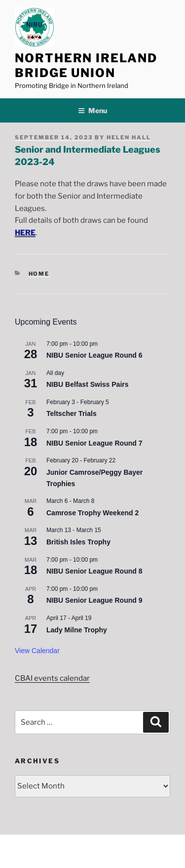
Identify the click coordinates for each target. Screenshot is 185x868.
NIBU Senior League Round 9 (94, 600)
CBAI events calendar (52, 678)
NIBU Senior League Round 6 (94, 355)
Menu (92, 110)
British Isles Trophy (78, 542)
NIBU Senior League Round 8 (94, 571)
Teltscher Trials (72, 413)
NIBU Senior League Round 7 (94, 443)
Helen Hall (129, 137)
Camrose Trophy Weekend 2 (92, 513)
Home (39, 274)
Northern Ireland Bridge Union (86, 65)
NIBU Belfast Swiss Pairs (88, 384)
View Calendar (37, 651)
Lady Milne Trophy (77, 630)
